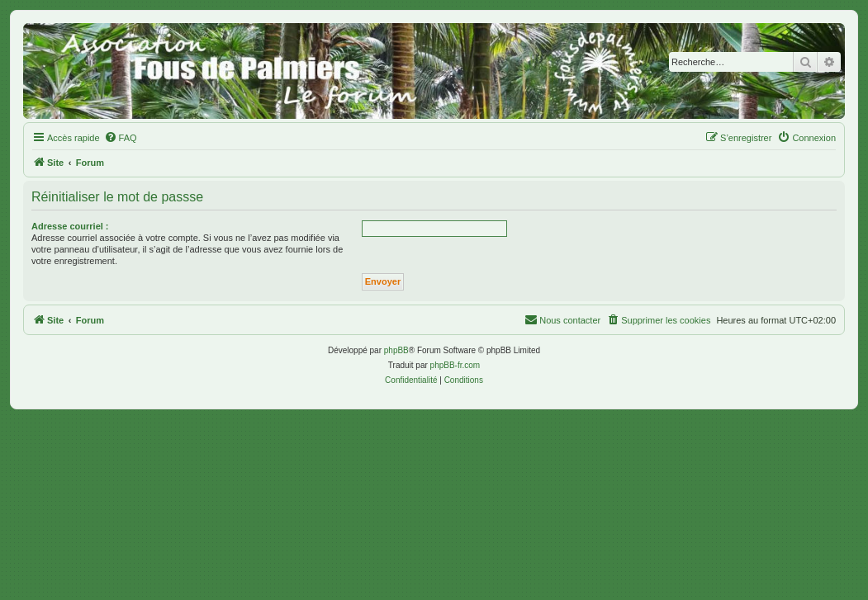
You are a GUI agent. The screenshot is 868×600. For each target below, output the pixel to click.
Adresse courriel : (70, 226)
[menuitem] (121, 138)
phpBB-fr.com (455, 365)
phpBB (396, 350)
